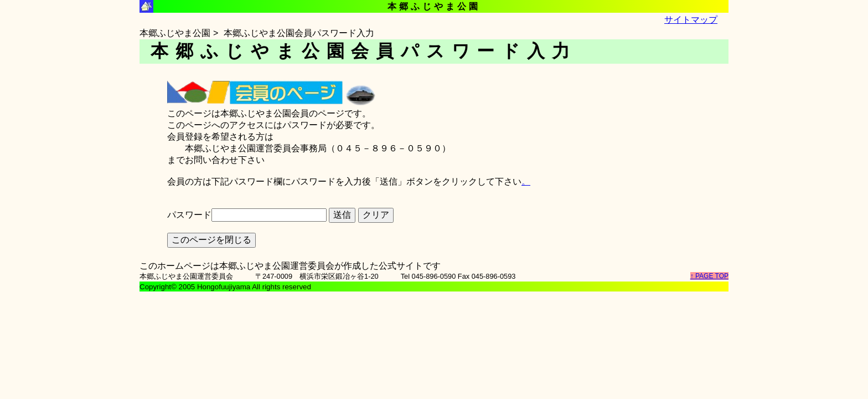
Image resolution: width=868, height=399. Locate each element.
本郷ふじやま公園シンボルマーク (146, 6)
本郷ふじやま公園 (175, 33)
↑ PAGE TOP (709, 276)
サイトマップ (691, 20)
